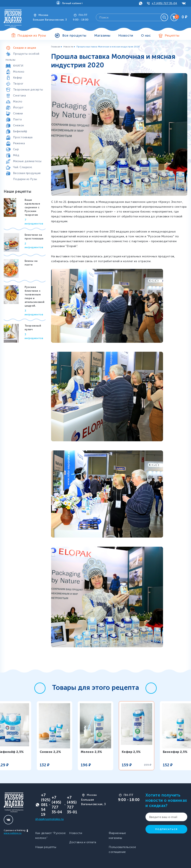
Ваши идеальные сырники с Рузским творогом (32, 207)
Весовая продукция (27, 173)
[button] (40, 688)
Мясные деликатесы (27, 161)
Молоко (19, 72)
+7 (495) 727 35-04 (164, 3)
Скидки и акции (25, 48)
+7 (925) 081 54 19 (46, 805)
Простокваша (23, 137)
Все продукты (74, 35)
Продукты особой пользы (22, 57)
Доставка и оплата (83, 842)
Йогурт (18, 107)
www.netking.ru (13, 833)
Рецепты (172, 35)
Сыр (16, 149)
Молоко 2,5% (91, 752)
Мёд (16, 155)
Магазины (102, 35)
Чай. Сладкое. (23, 167)
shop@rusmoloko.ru (49, 819)
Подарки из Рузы (25, 179)
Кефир (18, 78)
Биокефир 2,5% (175, 752)
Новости (126, 35)
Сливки (18, 113)
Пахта (17, 119)
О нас (146, 35)
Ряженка (19, 143)
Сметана (19, 96)
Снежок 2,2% (50, 752)
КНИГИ (18, 66)
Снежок (19, 125)
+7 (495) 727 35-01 (72, 805)
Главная (56, 47)
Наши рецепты (46, 847)
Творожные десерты (28, 90)
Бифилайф (20, 131)
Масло (18, 102)
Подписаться (166, 829)
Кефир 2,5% (131, 752)
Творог (18, 84)
